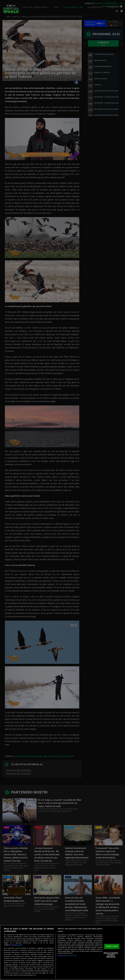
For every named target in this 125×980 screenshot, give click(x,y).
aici (19, 965)
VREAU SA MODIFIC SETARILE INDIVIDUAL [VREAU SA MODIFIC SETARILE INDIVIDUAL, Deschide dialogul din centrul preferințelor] (111, 955)
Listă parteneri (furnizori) (67, 955)
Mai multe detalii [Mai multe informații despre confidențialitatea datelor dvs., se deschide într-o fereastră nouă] (17, 945)
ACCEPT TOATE (112, 946)
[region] (62, 952)
